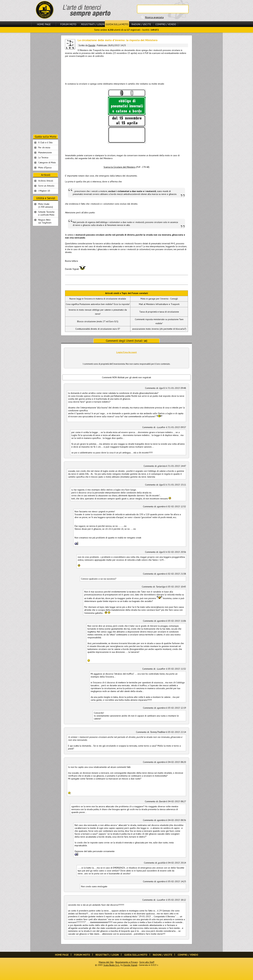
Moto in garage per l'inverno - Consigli (159, 299)
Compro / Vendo (166, 24)
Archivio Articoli (46, 181)
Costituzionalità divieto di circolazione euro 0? (98, 329)
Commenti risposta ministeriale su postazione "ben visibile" (159, 321)
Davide (92, 45)
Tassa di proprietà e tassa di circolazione (159, 312)
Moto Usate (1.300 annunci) (46, 205)
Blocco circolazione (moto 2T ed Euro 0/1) (98, 321)
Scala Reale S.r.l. (111, 965)
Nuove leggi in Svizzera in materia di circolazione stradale (98, 299)
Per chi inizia (44, 147)
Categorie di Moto (47, 162)
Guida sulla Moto (117, 24)
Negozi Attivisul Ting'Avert (45, 221)
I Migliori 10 (44, 191)
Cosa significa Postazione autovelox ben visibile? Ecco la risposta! (98, 304)
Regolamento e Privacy (126, 962)
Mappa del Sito (106, 962)
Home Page (44, 24)
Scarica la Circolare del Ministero (120, 167)
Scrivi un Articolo (46, 186)
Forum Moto (68, 24)
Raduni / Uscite (141, 24)
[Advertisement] (126, 69)
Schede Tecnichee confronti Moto (46, 213)
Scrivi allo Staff (147, 962)
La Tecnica (43, 157)
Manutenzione (45, 152)
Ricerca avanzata (154, 17)
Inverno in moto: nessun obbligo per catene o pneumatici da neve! (98, 312)
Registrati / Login (93, 24)
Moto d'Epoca (45, 167)
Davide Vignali (130, 965)
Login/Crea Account (127, 352)
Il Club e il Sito (45, 142)
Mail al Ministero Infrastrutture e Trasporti (159, 304)
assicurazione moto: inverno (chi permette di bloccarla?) (159, 329)
